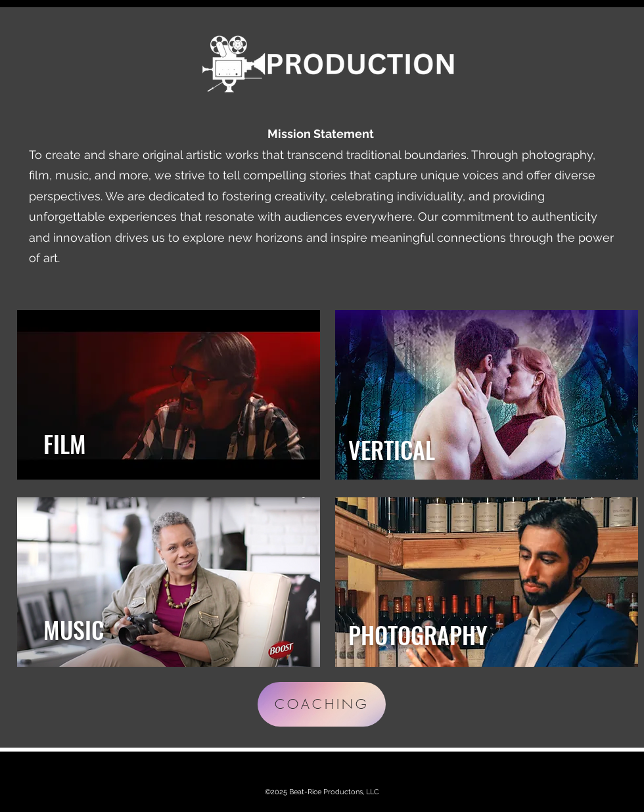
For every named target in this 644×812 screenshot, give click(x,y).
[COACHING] (322, 704)
